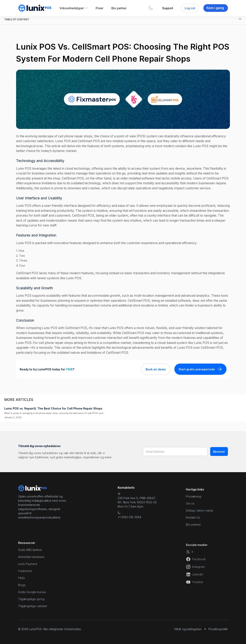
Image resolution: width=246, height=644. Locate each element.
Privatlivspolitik (218, 629)
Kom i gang (215, 8)
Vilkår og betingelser (188, 629)
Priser (100, 8)
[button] (74, 8)
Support (168, 8)
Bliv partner (119, 8)
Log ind (190, 8)
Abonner (219, 452)
